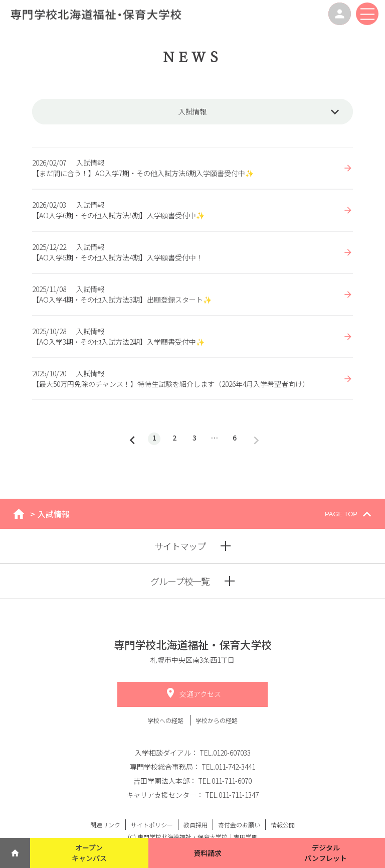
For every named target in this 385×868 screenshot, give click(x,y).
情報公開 (283, 825)
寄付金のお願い (239, 825)
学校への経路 (166, 720)
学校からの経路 (217, 720)
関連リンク (105, 825)
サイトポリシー (152, 825)
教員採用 (196, 825)
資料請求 (208, 853)
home (19, 514)
